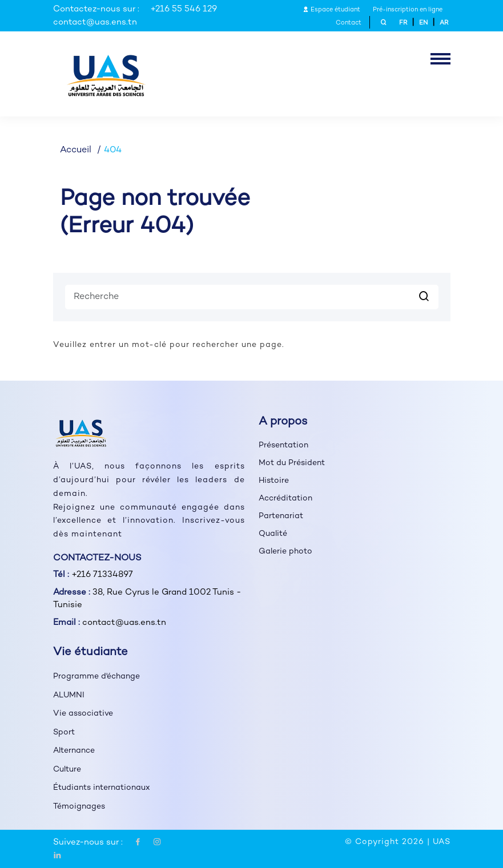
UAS (442, 842)
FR (403, 23)
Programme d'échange (96, 677)
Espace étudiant (331, 10)
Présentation (283, 445)
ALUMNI (69, 695)
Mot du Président (292, 463)
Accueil (76, 150)
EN (423, 23)
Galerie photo (285, 552)
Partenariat (281, 516)
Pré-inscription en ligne (408, 10)
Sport (64, 732)
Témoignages (79, 807)
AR (444, 23)
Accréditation (285, 498)
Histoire (274, 481)
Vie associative (83, 714)
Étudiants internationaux (102, 788)
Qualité (273, 534)
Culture (67, 770)
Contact (349, 23)
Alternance (74, 751)
